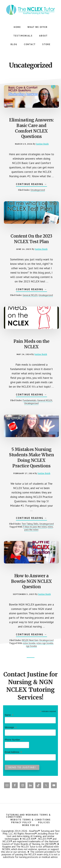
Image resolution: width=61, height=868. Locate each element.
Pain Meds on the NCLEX (31, 344)
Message (11, 727)
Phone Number (14, 740)
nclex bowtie (29, 643)
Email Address (13, 752)
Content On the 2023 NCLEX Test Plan (31, 239)
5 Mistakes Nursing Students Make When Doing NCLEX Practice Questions (31, 458)
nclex (50, 527)
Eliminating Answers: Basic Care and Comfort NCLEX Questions (31, 128)
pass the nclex (31, 530)
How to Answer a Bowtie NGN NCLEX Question (31, 581)
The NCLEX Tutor (31, 10)
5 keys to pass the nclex (35, 527)
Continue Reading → (31, 185)
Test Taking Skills (30, 524)
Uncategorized (38, 190)
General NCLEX (30, 295)
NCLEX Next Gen (30, 640)
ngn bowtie (31, 646)
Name (9, 715)
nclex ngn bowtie (45, 643)
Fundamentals (30, 400)
